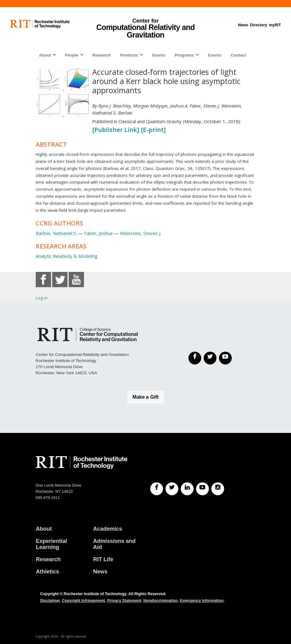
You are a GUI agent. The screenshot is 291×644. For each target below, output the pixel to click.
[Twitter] (210, 358)
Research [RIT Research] (48, 559)
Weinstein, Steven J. (141, 233)
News (243, 25)
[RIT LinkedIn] (187, 489)
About (45, 55)
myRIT (275, 25)
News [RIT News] (100, 572)
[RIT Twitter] (172, 489)
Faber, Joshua (98, 233)
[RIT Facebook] (157, 489)
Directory (259, 25)
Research (102, 55)
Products (129, 55)
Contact (238, 55)
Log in (42, 298)
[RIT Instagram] (218, 489)
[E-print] (153, 130)
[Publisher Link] (116, 130)
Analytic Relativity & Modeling (67, 256)
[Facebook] (195, 358)
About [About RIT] (44, 529)
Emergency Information (202, 600)
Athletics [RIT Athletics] (48, 572)
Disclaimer (50, 600)
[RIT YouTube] (202, 489)
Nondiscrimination (160, 600)
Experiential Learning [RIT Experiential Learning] (52, 544)
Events (215, 55)
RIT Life (103, 559)
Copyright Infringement (84, 600)
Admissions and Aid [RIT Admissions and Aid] (114, 544)
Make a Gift (145, 397)
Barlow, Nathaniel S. (56, 233)
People (71, 55)
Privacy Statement (124, 600)
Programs (184, 55)
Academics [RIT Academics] (108, 529)
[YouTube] (225, 358)
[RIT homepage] (40, 24)
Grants (159, 55)
